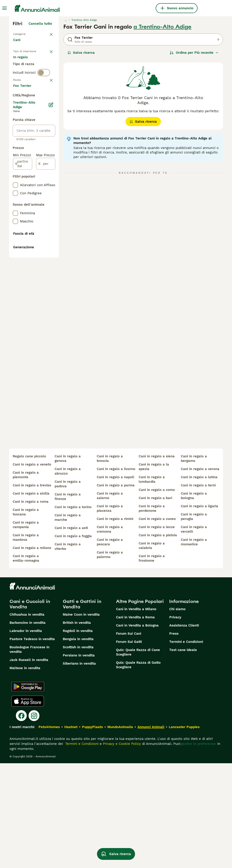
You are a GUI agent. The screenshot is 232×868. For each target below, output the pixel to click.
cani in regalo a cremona (110, 634)
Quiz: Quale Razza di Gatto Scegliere (138, 770)
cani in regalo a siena (157, 561)
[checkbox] (15, 135)
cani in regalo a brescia (110, 563)
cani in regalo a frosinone (152, 663)
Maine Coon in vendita (81, 719)
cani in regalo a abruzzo (68, 576)
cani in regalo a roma (31, 606)
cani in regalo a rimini (115, 624)
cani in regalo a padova (68, 589)
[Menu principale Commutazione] (5, 8)
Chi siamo (177, 714)
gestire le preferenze (198, 848)
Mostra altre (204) (40, 217)
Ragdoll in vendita (78, 736)
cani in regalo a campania (26, 629)
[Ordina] (194, 53)
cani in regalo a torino (73, 612)
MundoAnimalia (120, 832)
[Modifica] (51, 237)
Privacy (175, 722)
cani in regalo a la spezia (154, 571)
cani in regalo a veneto (32, 569)
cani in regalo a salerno (110, 600)
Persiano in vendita (79, 760)
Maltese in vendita (25, 773)
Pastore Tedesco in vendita (32, 744)
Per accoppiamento (33, 84)
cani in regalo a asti (71, 633)
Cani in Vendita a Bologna (137, 730)
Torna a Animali (26, 34)
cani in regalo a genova (68, 563)
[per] (46, 296)
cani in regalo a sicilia (31, 598)
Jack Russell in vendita (29, 765)
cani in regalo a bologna (194, 600)
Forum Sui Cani (129, 738)
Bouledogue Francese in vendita (29, 754)
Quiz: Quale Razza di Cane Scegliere (138, 757)
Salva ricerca (81, 53)
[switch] (44, 102)
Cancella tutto (40, 24)
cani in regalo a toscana (26, 617)
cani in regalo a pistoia (158, 640)
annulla (46, 111)
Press (174, 738)
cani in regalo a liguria (199, 611)
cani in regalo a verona (200, 574)
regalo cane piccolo (29, 561)
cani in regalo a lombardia (152, 584)
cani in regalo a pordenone (152, 613)
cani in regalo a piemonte (26, 580)
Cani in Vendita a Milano (136, 714)
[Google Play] (28, 791)
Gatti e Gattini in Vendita (82, 709)
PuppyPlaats (92, 832)
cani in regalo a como (157, 595)
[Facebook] (21, 820)
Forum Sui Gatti (129, 746)
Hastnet (71, 832)
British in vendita (77, 727)
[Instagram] (34, 820)
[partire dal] (23, 296)
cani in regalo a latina (199, 582)
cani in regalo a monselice (194, 647)
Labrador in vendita (26, 736)
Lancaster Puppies (184, 832)
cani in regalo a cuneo (157, 624)
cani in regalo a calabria (152, 650)
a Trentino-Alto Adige (162, 27)
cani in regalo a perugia (194, 621)
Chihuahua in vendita (27, 719)
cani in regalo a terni (198, 590)
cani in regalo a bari (155, 603)
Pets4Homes (49, 832)
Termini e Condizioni (186, 746)
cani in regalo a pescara (110, 647)
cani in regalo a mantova (26, 642)
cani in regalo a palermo (110, 659)
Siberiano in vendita (79, 768)
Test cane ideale (183, 755)
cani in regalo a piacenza (110, 613)
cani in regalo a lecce (157, 632)
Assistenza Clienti (184, 730)
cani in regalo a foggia (73, 641)
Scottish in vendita (78, 752)
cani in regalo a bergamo (194, 563)
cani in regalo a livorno (116, 574)
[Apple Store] (28, 806)
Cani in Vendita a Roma (135, 722)
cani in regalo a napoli (115, 582)
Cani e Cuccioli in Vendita (30, 709)
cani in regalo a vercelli (194, 634)
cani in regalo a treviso (32, 590)
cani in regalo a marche (68, 622)
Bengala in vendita (78, 744)
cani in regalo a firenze (68, 601)
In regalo (24, 73)
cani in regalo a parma (116, 590)
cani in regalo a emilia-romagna (26, 663)
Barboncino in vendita (28, 727)
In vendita (25, 63)
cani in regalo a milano (32, 653)
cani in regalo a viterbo (68, 651)
